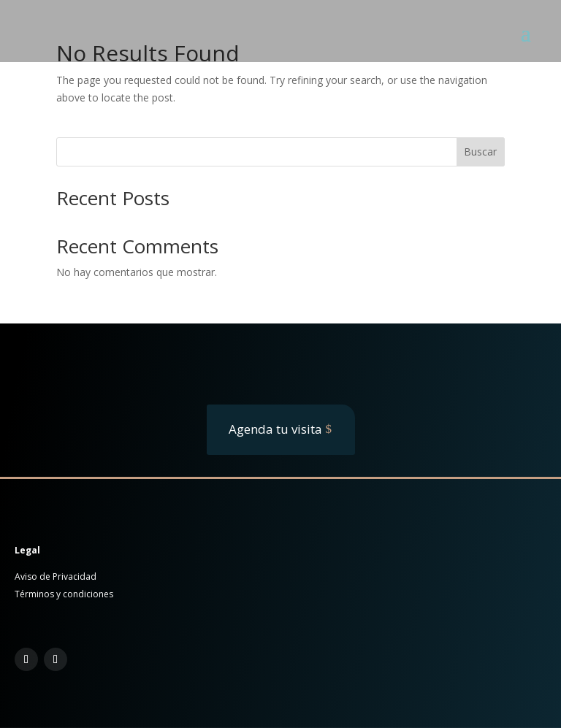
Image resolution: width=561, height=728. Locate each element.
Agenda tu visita (275, 429)
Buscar (480, 152)
